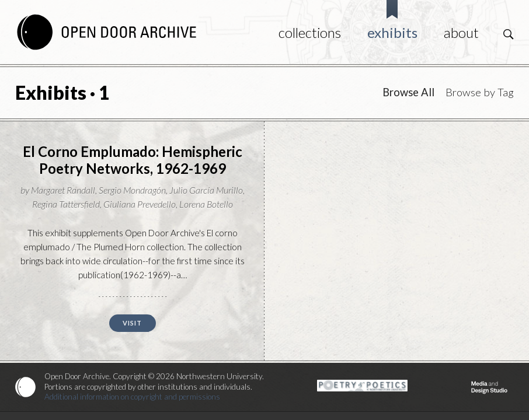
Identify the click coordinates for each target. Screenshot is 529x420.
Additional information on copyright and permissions (132, 397)
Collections (310, 32)
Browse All (408, 92)
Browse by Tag (480, 92)
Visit (132, 323)
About (461, 32)
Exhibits (392, 32)
